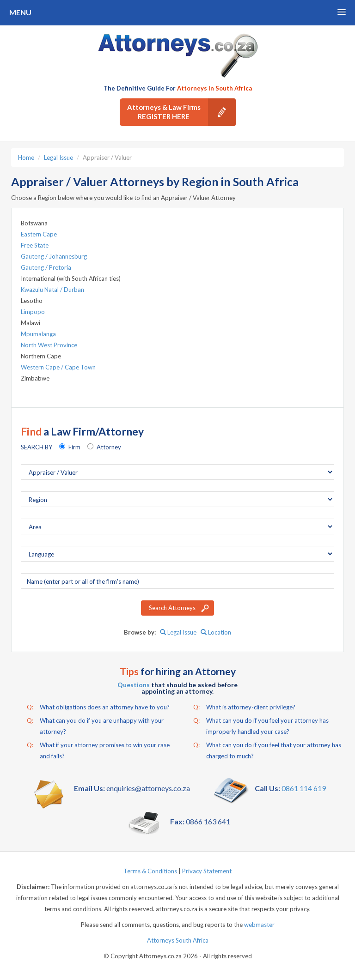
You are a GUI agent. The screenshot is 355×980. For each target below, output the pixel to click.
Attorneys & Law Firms (181, 112)
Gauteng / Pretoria (46, 267)
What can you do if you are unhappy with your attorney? (95, 725)
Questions (134, 685)
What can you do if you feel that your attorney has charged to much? (267, 750)
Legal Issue (58, 157)
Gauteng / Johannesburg (54, 256)
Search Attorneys (172, 608)
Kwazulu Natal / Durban (52, 290)
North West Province (49, 345)
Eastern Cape (39, 234)
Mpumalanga (38, 334)
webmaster (259, 925)
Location (216, 632)
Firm (74, 447)
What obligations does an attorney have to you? (98, 707)
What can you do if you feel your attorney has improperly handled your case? (261, 725)
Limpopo (33, 312)
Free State (35, 245)
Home (26, 157)
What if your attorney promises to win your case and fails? (98, 750)
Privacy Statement (207, 871)
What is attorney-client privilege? (244, 707)
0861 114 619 (304, 788)
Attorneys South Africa (178, 940)
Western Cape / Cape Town (58, 367)
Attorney (109, 447)
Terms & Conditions (150, 871)
